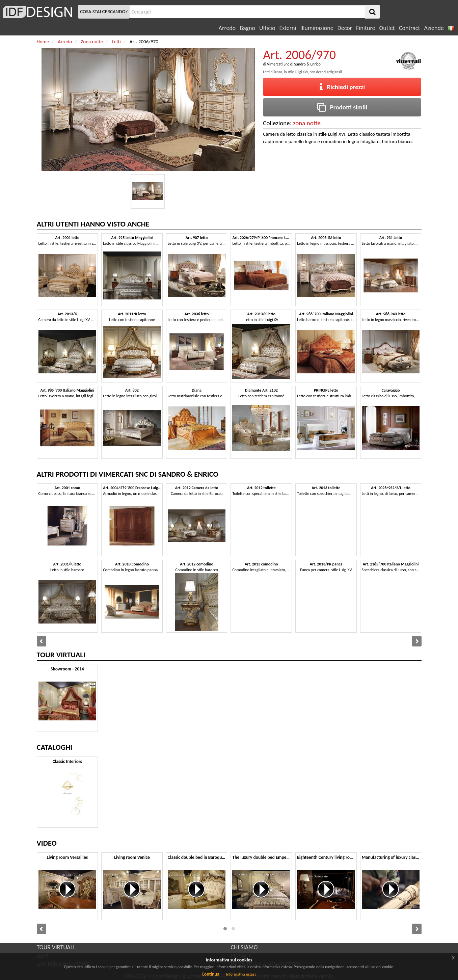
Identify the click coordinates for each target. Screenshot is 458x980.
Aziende (434, 28)
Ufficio (267, 28)
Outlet (387, 28)
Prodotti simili (342, 107)
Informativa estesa (241, 974)
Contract (410, 28)
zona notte (307, 123)
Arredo (227, 28)
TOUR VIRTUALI (56, 947)
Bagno (247, 28)
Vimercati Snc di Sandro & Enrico (294, 64)
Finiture (366, 28)
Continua (210, 974)
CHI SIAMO (244, 947)
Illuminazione (317, 28)
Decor (345, 28)
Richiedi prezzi (342, 87)
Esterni (288, 28)
